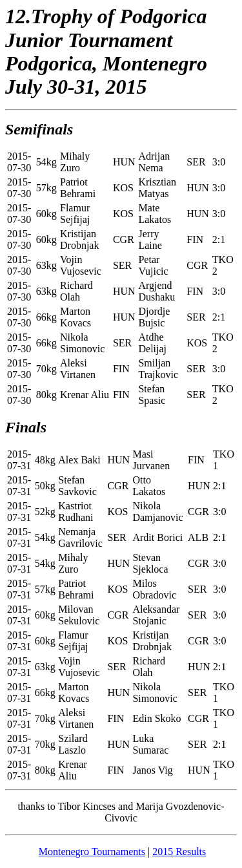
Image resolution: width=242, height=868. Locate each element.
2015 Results (179, 852)
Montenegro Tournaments (92, 852)
